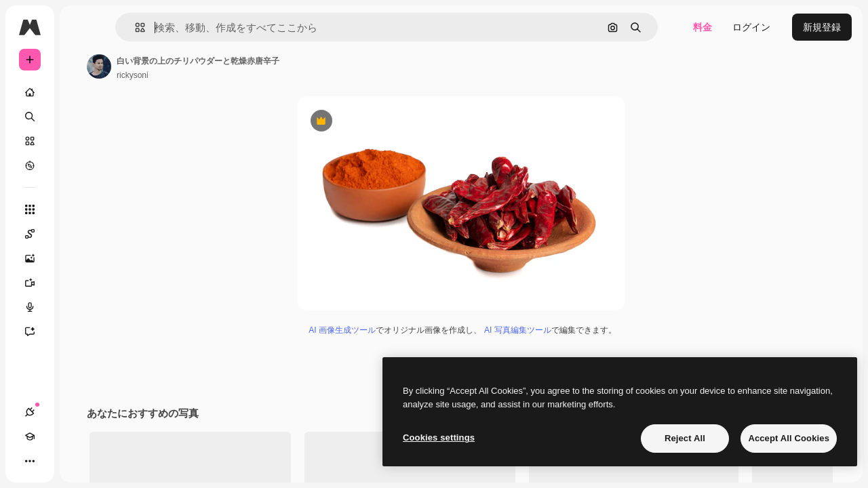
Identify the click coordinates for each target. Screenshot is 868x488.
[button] (209, 27)
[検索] (81, 117)
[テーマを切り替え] (79, 461)
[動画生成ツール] (81, 283)
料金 (703, 27)
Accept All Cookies (789, 438)
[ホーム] (81, 92)
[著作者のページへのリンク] (202, 66)
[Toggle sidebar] (133, 27)
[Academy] (54, 461)
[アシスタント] (81, 331)
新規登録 (822, 27)
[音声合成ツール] (81, 307)
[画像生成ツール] (81, 258)
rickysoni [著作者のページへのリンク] (236, 75)
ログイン (751, 27)
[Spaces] (81, 234)
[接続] (30, 461)
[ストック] (81, 141)
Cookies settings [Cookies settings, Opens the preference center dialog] (439, 438)
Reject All (685, 438)
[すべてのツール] (81, 209)
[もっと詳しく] (81, 165)
